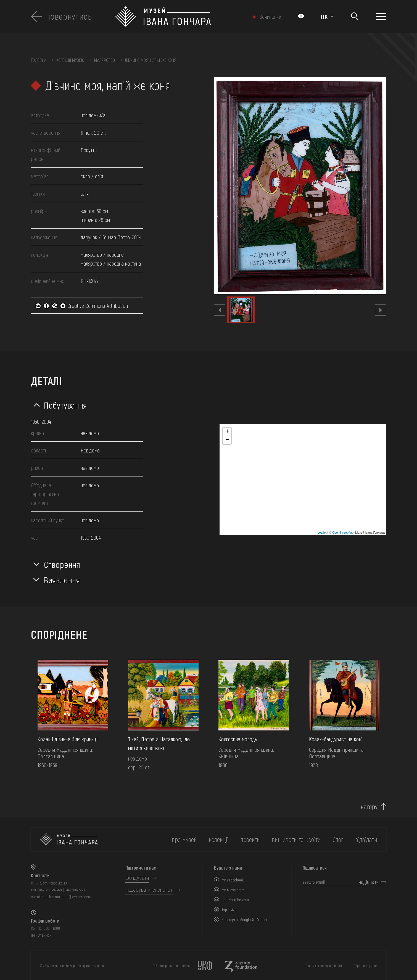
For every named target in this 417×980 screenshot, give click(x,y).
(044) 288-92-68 (50, 890)
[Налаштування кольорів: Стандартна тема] (301, 17)
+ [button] (227, 432)
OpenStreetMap (343, 533)
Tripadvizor (230, 910)
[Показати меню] (381, 17)
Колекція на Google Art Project (244, 920)
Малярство (105, 60)
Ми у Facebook (233, 880)
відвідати (366, 839)
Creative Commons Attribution (81, 306)
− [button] (227, 440)
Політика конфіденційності (324, 966)
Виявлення (62, 580)
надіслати (369, 882)
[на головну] (69, 839)
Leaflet (322, 533)
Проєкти (250, 839)
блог (338, 839)
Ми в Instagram (233, 890)
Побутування (65, 405)
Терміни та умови (366, 966)
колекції (219, 839)
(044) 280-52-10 (75, 890)
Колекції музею (70, 60)
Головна (39, 60)
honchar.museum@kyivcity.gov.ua (67, 897)
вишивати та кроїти (296, 839)
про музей (184, 839)
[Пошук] (355, 17)
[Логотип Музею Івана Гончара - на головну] (181, 17)
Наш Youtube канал (236, 900)
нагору (369, 807)
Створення (62, 564)
